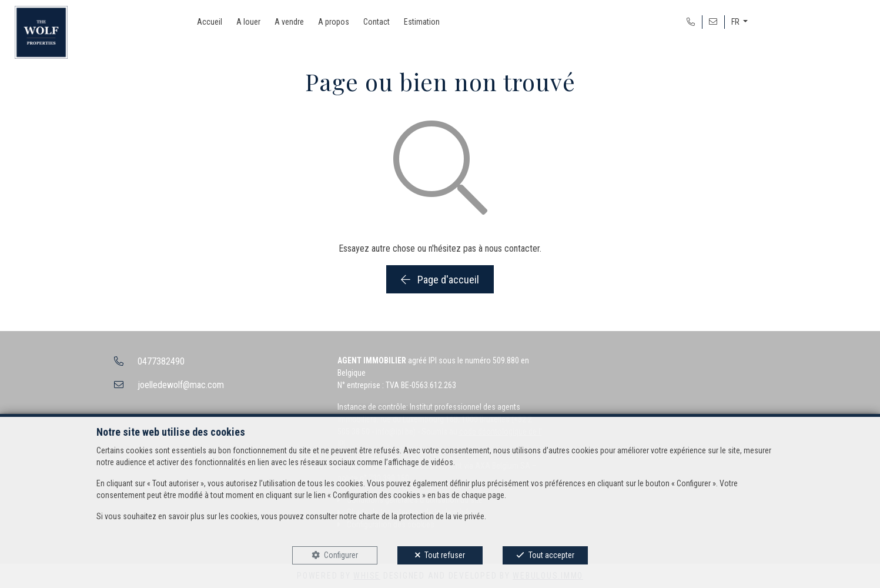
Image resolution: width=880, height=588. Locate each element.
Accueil (210, 22)
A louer (248, 22)
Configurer (341, 555)
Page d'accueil (440, 280)
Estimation (422, 22)
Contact (377, 22)
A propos (334, 22)
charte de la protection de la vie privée (421, 516)
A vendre (289, 22)
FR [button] (736, 22)
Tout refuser (445, 555)
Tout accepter (551, 555)
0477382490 (161, 361)
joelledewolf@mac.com (181, 385)
